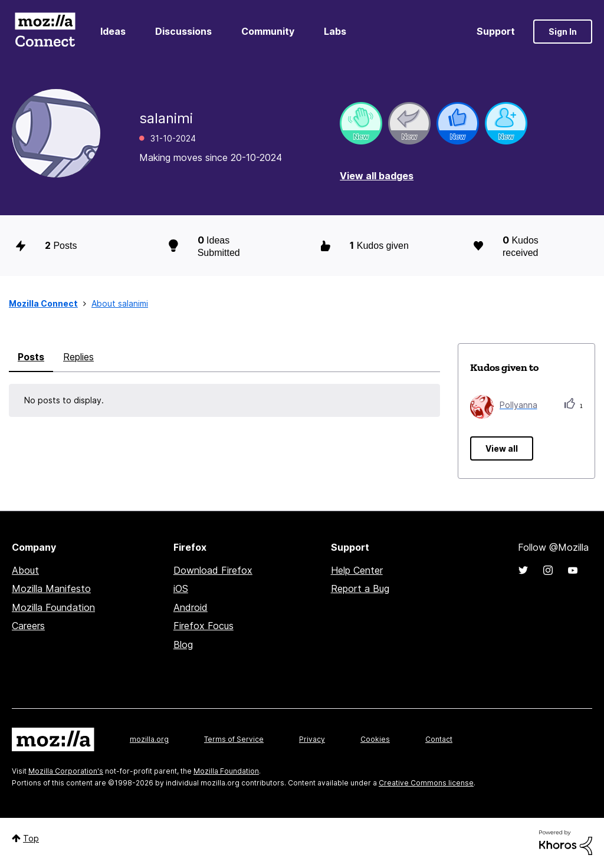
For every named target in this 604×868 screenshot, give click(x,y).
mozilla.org (149, 739)
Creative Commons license (426, 783)
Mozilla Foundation (53, 607)
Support (496, 31)
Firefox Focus (203, 626)
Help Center (357, 570)
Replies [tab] (78, 357)
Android (191, 607)
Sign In (563, 32)
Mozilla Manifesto (51, 588)
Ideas (113, 31)
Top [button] (31, 838)
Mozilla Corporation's (66, 771)
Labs (335, 31)
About (25, 570)
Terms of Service (234, 739)
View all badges (377, 176)
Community (268, 31)
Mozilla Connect (45, 32)
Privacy (312, 739)
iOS (181, 588)
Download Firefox (213, 570)
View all (502, 448)
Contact (439, 739)
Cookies (375, 739)
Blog (183, 645)
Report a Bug (360, 588)
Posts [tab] (31, 357)
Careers (28, 626)
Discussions (183, 31)
